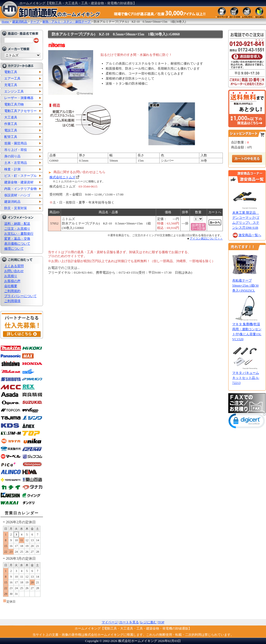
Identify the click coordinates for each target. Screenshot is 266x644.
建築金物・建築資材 (19, 182)
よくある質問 (14, 266)
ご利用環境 (12, 301)
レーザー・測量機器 (19, 98)
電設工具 (11, 130)
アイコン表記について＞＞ (206, 238)
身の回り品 (12, 156)
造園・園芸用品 (16, 143)
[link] (247, 422)
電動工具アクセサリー (20, 111)
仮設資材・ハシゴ (17, 195)
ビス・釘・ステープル (20, 176)
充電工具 (11, 85)
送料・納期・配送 (17, 224)
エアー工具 (12, 78)
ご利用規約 (12, 291)
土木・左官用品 (16, 163)
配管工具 (11, 137)
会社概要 (11, 286)
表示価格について (17, 244)
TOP (161, 622)
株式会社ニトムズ (62, 177)
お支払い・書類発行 (19, 234)
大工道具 (11, 117)
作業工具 (11, 124)
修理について (14, 249)
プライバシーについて (20, 296)
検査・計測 (12, 169)
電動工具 (11, 72)
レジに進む (148, 622)
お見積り (11, 276)
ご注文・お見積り (17, 229)
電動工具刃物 (14, 104)
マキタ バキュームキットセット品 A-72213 (246, 378)
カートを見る (129, 622)
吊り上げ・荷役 (16, 150)
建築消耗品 (12, 202)
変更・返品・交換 (17, 239)
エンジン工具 (14, 91)
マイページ (110, 622)
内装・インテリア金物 (20, 189)
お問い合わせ (14, 271)
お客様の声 (12, 281)
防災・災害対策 (16, 208)
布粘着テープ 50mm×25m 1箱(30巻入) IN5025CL (246, 285)
